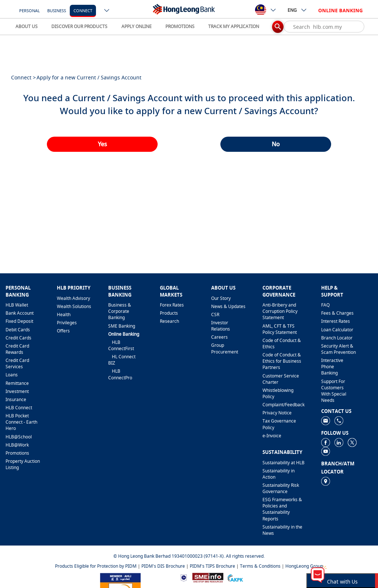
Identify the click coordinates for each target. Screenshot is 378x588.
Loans (12, 375)
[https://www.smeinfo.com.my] (208, 577)
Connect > (23, 77)
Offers (63, 331)
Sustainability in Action (279, 474)
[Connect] (83, 10)
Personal (30, 11)
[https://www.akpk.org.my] (235, 577)
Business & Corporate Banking (120, 311)
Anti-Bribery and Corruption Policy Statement (280, 311)
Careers (219, 337)
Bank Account (20, 313)
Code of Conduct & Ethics (282, 343)
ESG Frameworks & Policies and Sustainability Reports (282, 509)
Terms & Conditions (260, 566)
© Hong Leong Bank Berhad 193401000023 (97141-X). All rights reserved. (189, 556)
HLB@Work (17, 445)
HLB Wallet (17, 305)
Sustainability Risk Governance (281, 488)
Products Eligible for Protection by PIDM (96, 566)
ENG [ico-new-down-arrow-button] (297, 10)
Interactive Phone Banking (332, 367)
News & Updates (228, 306)
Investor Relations (221, 326)
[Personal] (30, 10)
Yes (102, 144)
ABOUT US (27, 26)
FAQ (325, 305)
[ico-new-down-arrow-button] (107, 11)
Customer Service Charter (281, 379)
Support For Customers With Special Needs (334, 391)
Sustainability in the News (282, 530)
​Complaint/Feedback (283, 405)
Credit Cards (18, 338)
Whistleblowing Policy (278, 393)
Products (169, 313)
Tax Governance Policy (279, 424)
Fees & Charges (337, 313)
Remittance (17, 383)
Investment (17, 391)
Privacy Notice (277, 413)
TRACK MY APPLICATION (234, 26)
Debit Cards (18, 330)
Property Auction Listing (23, 464)
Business (57, 11)
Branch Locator (337, 338)
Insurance (16, 399)
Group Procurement (225, 348)
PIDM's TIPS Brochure (212, 566)
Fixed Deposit (19, 321)
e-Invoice (272, 436)
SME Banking (122, 326)
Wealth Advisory (73, 298)
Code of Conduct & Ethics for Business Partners (282, 361)
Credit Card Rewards (17, 349)
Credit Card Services (17, 363)
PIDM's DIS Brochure (163, 566)
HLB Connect (19, 408)
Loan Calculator (337, 330)
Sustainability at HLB (283, 463)
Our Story (221, 298)
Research (169, 321)
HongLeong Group (304, 566)
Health (64, 314)
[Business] (57, 10)
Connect (83, 11)
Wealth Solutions (74, 306)
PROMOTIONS (180, 26)
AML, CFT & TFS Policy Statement (280, 329)
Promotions (17, 453)
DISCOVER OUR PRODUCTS (79, 26)
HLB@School (19, 437)
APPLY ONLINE (137, 26)
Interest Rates (336, 321)
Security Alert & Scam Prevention (339, 349)
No (276, 144)
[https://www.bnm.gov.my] (184, 577)
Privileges (67, 323)
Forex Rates (172, 305)
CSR (215, 314)
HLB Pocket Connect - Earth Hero (21, 422)
